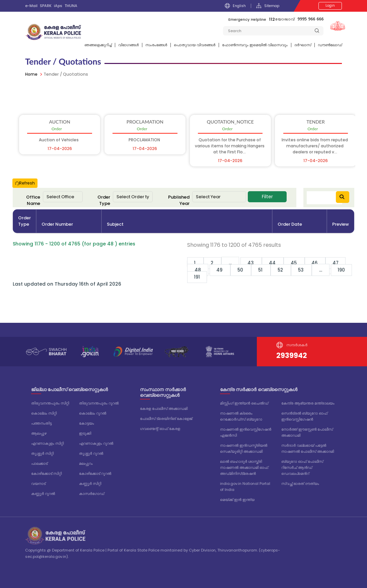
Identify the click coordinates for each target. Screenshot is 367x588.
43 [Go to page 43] (254, 263)
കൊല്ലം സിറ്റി (44, 413)
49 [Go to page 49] (221, 270)
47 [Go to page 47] (344, 263)
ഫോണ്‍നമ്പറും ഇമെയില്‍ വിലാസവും (255, 45)
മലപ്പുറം (86, 463)
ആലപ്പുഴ (39, 433)
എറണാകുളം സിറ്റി (47, 443)
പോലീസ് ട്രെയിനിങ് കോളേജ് (166, 419)
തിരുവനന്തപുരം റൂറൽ (99, 403)
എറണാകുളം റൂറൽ (96, 443)
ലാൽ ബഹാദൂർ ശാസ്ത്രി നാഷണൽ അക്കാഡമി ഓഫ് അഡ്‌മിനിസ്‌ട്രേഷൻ (244, 467)
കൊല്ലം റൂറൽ (93, 413)
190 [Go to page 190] (349, 270)
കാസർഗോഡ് (92, 494)
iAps (58, 6)
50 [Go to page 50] (243, 270)
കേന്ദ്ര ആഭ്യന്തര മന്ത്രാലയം (308, 403)
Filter (267, 197)
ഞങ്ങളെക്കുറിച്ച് (98, 45)
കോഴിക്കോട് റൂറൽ (95, 473)
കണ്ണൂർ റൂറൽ (43, 494)
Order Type (104, 200)
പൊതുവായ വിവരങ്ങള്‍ (195, 45)
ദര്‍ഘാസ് (303, 45)
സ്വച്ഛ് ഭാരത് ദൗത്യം (300, 484)
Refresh (25, 183)
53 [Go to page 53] (308, 270)
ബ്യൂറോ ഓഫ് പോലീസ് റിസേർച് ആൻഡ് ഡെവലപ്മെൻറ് (302, 467)
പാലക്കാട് (39, 463)
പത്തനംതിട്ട (41, 423)
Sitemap (267, 6)
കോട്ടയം (87, 423)
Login (330, 6)
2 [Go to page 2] (214, 263)
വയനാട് (38, 484)
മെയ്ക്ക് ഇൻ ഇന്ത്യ (237, 500)
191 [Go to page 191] (198, 277)
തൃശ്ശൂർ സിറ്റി (42, 453)
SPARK (46, 6)
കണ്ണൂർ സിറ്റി (90, 484)
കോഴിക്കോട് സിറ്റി (46, 473)
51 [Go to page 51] (265, 270)
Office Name (33, 200)
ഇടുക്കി (85, 433)
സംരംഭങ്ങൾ (156, 45)
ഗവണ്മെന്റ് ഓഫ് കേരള (160, 429)
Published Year (179, 200)
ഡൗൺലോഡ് (330, 45)
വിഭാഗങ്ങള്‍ (128, 45)
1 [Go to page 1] (196, 263)
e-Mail (31, 6)
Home (32, 74)
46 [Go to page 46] (322, 263)
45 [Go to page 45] (300, 263)
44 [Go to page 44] (277, 263)
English (234, 6)
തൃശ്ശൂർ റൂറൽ (91, 453)
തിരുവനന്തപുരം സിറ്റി (50, 403)
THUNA (71, 6)
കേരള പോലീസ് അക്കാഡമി (164, 409)
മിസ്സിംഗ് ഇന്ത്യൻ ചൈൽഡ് (244, 403)
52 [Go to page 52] (286, 270)
